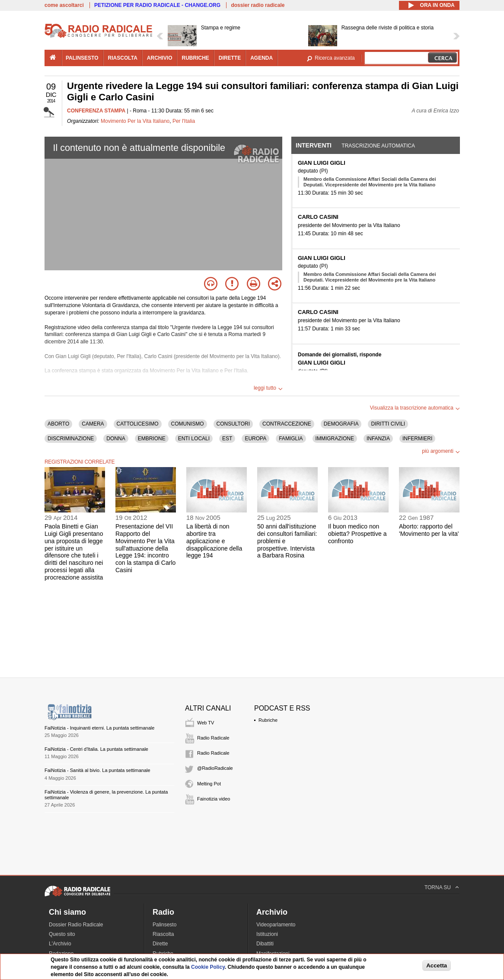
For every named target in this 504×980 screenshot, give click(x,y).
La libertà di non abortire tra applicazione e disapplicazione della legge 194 (214, 541)
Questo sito (62, 934)
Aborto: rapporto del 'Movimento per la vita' (429, 530)
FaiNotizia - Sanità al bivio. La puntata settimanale (97, 770)
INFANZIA (378, 439)
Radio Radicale (213, 738)
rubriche (195, 58)
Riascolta (163, 934)
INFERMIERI (417, 439)
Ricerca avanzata (335, 58)
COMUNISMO (188, 424)
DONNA (116, 439)
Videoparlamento (276, 925)
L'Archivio (60, 944)
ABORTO (58, 424)
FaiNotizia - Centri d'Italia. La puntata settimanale (96, 749)
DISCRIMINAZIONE (71, 439)
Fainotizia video (214, 799)
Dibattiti (265, 944)
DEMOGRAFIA (341, 424)
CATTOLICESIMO (138, 424)
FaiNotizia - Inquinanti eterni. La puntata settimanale (99, 728)
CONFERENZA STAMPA (96, 111)
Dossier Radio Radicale (76, 925)
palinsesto (82, 58)
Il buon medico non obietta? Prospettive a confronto (357, 534)
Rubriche (268, 720)
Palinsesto (164, 925)
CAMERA (93, 424)
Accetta (437, 966)
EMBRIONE (152, 439)
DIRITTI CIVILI (388, 424)
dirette (230, 58)
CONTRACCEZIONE (287, 424)
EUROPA (255, 439)
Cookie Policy (208, 967)
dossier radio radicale (258, 5)
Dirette (160, 944)
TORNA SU (438, 887)
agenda (262, 58)
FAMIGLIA (291, 439)
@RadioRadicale (215, 768)
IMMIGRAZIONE (335, 439)
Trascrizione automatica (378, 146)
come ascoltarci (64, 5)
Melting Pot (209, 784)
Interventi (314, 145)
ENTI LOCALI (194, 439)
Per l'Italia (184, 121)
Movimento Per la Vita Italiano (135, 121)
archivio (160, 58)
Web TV (206, 723)
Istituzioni (267, 934)
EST (227, 439)
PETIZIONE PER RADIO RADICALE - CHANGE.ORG (157, 5)
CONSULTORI (233, 424)
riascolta (123, 58)
